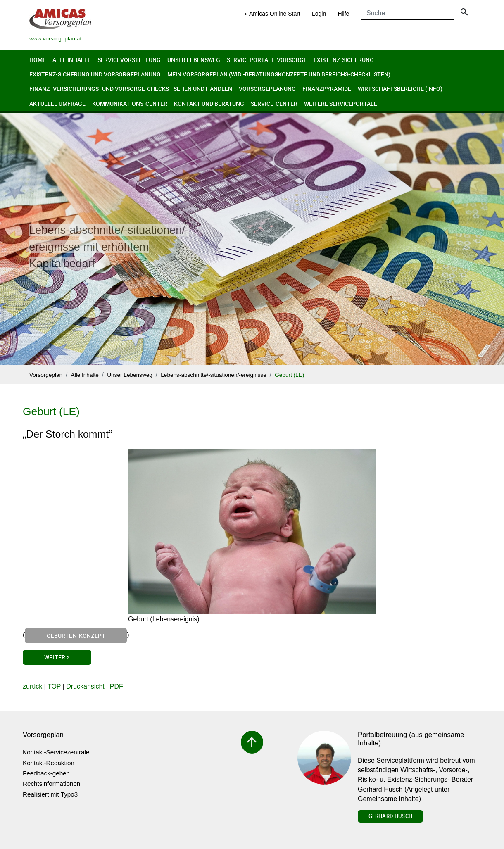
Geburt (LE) (289, 375)
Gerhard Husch (390, 816)
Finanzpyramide (327, 89)
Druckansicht (85, 686)
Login (319, 14)
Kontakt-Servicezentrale (56, 752)
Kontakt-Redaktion (49, 763)
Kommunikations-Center (130, 103)
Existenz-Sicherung (344, 60)
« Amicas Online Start (272, 14)
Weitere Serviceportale (341, 103)
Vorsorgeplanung (267, 89)
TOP (54, 686)
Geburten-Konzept (76, 636)
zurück (32, 686)
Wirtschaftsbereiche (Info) (400, 89)
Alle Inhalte (72, 60)
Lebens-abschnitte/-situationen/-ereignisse (213, 375)
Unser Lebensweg (194, 60)
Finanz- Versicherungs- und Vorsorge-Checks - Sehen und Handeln (131, 89)
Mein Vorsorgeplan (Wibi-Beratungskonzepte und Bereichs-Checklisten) (279, 74)
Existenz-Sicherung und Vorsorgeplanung (95, 74)
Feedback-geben (46, 773)
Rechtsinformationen (51, 784)
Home (38, 60)
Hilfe (343, 14)
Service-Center (274, 103)
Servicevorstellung (129, 60)
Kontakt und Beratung (209, 103)
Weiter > (57, 657)
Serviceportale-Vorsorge (267, 60)
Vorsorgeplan (46, 375)
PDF (116, 686)
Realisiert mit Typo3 (50, 794)
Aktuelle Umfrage (57, 103)
